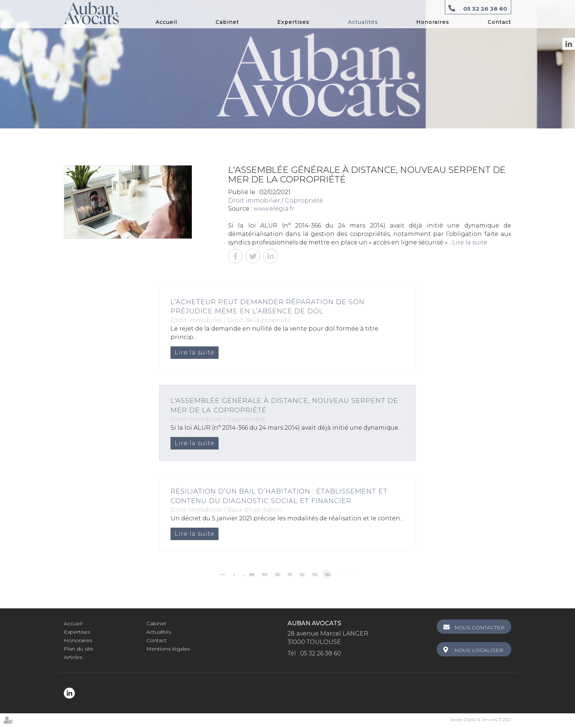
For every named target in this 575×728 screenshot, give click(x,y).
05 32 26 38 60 (485, 9)
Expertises (293, 22)
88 (252, 574)
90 (278, 574)
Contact (499, 22)
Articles (73, 657)
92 (302, 574)
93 (315, 574)
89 (265, 574)
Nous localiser (479, 650)
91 (290, 574)
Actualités (363, 22)
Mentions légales (168, 649)
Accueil (166, 22)
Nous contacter (479, 627)
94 (328, 574)
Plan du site (79, 649)
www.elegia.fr (274, 209)
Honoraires (433, 22)
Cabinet (227, 22)
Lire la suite (470, 242)
